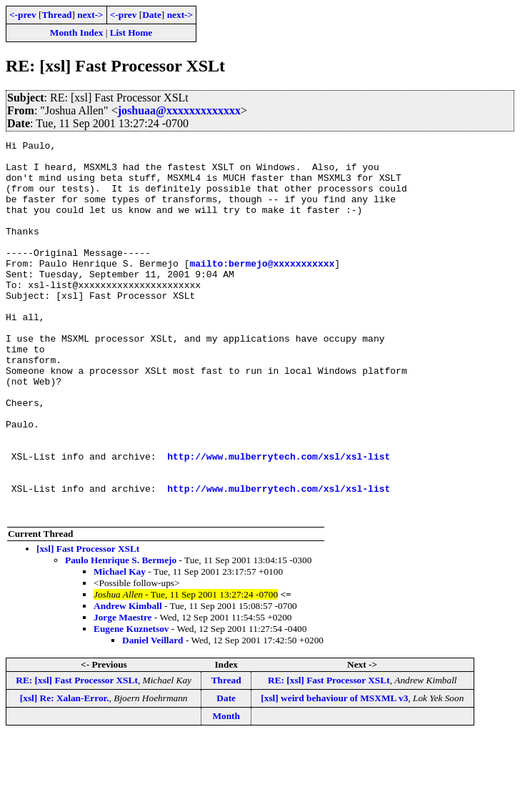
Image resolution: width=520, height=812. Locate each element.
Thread (56, 15)
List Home (131, 33)
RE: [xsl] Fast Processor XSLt (77, 755)
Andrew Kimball (128, 681)
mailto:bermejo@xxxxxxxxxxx (262, 289)
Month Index (76, 33)
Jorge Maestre (123, 692)
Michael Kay (120, 647)
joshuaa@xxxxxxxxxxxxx (179, 110)
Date (152, 15)
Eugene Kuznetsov (131, 704)
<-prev (23, 15)
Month (226, 791)
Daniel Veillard (153, 715)
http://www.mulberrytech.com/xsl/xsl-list (279, 520)
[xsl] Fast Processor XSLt (88, 624)
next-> (90, 15)
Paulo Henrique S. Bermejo (121, 635)
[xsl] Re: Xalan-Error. (65, 773)
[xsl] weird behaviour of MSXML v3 (334, 773)
